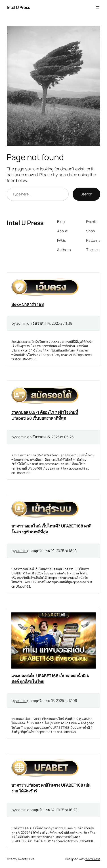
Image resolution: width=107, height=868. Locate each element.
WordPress (93, 859)
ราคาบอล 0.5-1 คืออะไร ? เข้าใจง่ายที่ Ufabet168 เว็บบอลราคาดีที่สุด (45, 415)
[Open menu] (98, 7)
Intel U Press (18, 7)
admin (22, 323)
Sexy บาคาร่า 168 (28, 304)
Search (86, 194)
